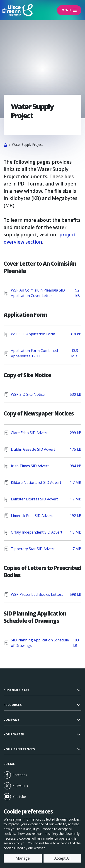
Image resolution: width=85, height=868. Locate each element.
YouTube (24, 797)
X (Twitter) (16, 786)
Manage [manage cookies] (23, 858)
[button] (42, 690)
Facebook (15, 775)
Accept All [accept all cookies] (62, 858)
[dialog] (42, 835)
